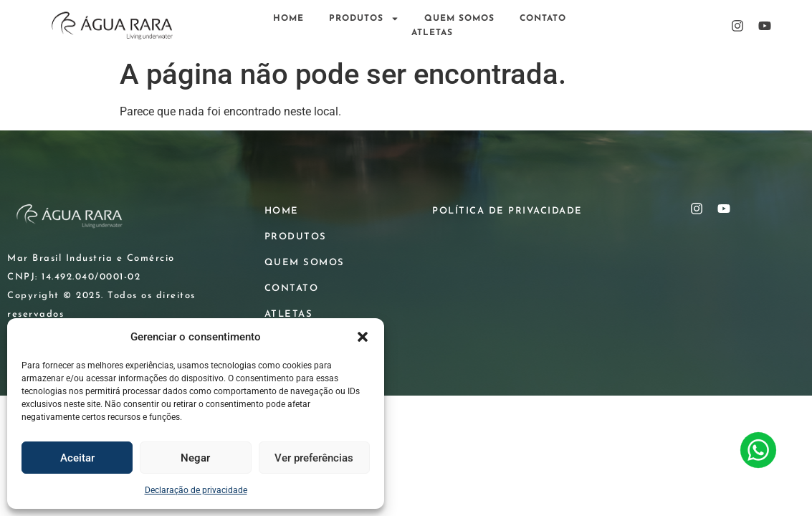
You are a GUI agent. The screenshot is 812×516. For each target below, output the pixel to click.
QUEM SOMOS (459, 19)
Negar (195, 458)
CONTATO (543, 19)
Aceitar (77, 458)
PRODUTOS (364, 19)
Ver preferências (314, 458)
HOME (288, 19)
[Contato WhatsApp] (758, 453)
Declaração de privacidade (196, 490)
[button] (363, 337)
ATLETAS (432, 33)
